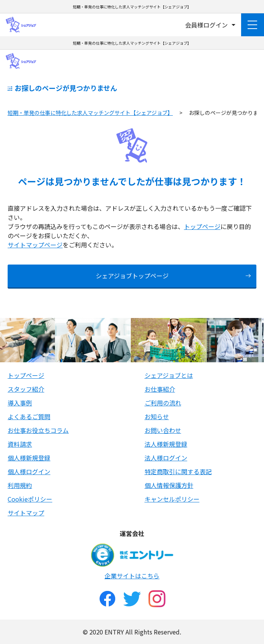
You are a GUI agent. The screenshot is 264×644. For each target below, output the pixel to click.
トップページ (202, 226)
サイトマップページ (35, 245)
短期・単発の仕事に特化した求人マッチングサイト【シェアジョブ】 (90, 113)
